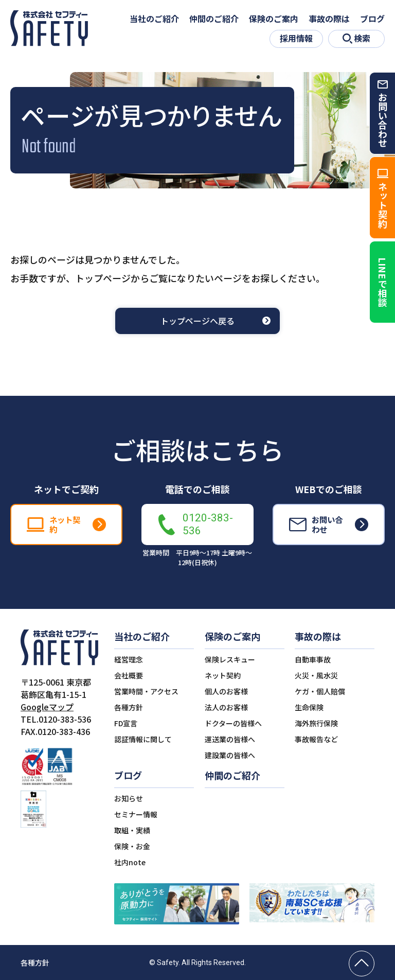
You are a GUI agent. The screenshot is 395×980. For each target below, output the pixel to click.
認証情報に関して (143, 739)
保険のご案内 (274, 19)
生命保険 (309, 707)
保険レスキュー (230, 659)
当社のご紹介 (154, 19)
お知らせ (129, 798)
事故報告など (316, 739)
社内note (130, 862)
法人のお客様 (226, 707)
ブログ (372, 19)
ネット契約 (223, 675)
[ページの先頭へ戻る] (362, 964)
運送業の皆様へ (230, 739)
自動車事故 (313, 659)
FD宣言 (126, 723)
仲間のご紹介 (214, 19)
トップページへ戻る (197, 321)
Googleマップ (47, 707)
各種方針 (129, 707)
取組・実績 (132, 830)
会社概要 (129, 675)
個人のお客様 (226, 691)
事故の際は (329, 19)
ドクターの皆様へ (233, 723)
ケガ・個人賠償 (320, 691)
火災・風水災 (316, 675)
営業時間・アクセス (146, 691)
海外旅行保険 (316, 723)
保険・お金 (132, 846)
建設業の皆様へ (230, 755)
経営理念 (129, 659)
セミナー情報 (136, 814)
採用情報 (296, 38)
